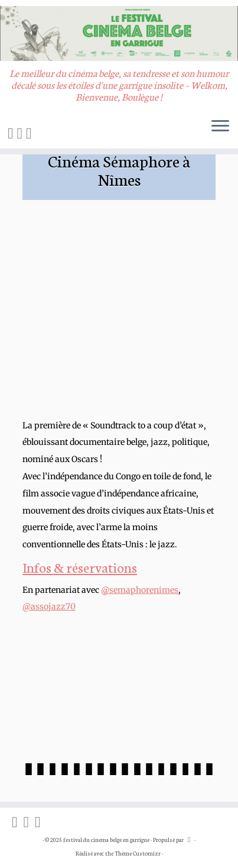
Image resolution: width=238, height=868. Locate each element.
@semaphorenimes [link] (140, 590)
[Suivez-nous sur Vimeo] (31, 132)
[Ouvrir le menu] (220, 127)
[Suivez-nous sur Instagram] (22, 132)
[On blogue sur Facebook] (12, 132)
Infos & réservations (80, 567)
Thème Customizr (138, 853)
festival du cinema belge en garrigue (106, 840)
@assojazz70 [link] (49, 606)
